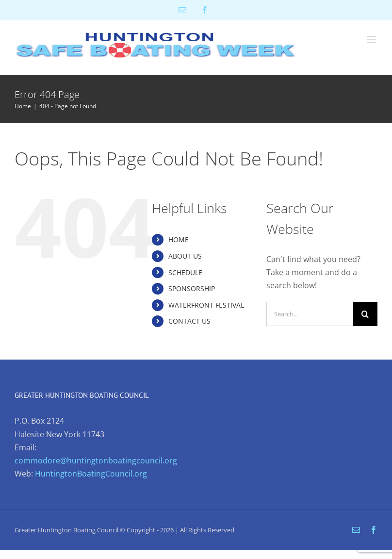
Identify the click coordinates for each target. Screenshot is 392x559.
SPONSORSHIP (192, 288)
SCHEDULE (185, 272)
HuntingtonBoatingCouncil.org (91, 474)
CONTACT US (189, 321)
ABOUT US (185, 256)
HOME (179, 239)
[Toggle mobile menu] (372, 40)
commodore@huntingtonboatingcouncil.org (96, 460)
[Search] (365, 314)
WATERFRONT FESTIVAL (206, 305)
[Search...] (310, 314)
